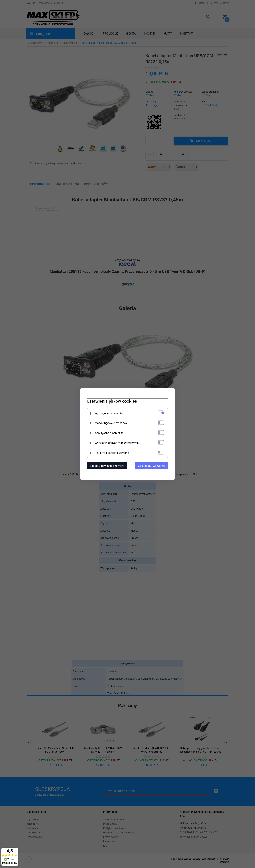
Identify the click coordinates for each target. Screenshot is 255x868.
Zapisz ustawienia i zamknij (107, 466)
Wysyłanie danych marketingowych (117, 443)
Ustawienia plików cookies (112, 401)
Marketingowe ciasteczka (111, 423)
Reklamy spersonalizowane (112, 453)
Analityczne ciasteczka (109, 433)
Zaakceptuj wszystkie (152, 466)
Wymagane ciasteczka (109, 413)
